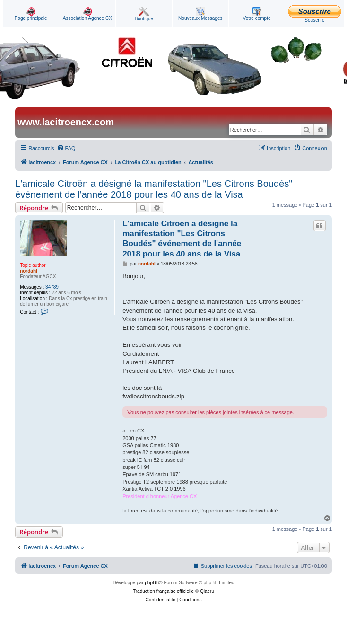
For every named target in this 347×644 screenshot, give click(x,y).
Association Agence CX (87, 14)
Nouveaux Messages (200, 14)
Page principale (31, 14)
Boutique (144, 14)
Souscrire (315, 14)
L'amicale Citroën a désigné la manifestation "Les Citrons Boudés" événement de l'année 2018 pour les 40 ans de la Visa (154, 189)
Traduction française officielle (163, 591)
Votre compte (257, 14)
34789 (52, 287)
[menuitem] (66, 148)
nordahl (29, 271)
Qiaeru (207, 591)
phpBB (152, 583)
